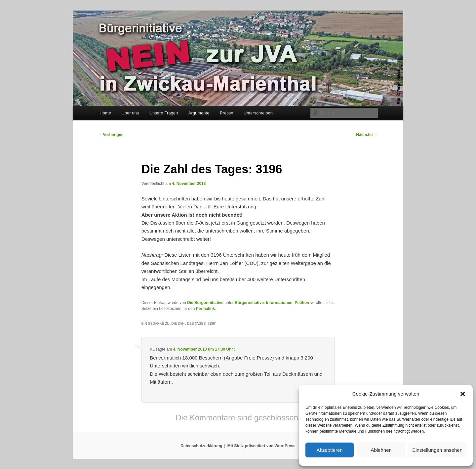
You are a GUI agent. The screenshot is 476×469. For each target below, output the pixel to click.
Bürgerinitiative (249, 303)
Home (105, 113)
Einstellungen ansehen (437, 450)
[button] (463, 394)
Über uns (130, 113)
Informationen (279, 303)
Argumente (199, 113)
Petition (302, 303)
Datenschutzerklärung (201, 446)
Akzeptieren (329, 450)
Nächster (367, 135)
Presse (226, 113)
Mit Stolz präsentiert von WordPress (261, 446)
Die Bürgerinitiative (205, 303)
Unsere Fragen (164, 113)
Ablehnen (381, 450)
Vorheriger (110, 135)
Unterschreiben (258, 113)
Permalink (205, 309)
